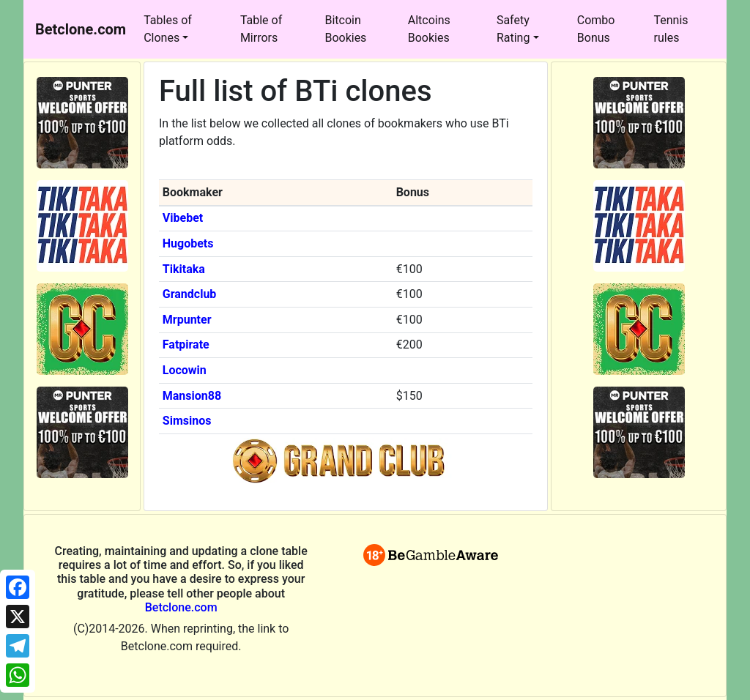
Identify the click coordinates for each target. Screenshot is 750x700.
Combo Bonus (596, 29)
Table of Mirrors (261, 29)
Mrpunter (187, 320)
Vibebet (183, 218)
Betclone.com (181, 607)
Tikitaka (184, 269)
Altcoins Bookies (429, 29)
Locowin (185, 370)
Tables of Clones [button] (168, 29)
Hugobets (188, 243)
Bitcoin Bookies (345, 29)
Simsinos (187, 421)
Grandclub (190, 294)
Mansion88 (192, 396)
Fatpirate (186, 345)
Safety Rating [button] (513, 29)
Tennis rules (671, 29)
